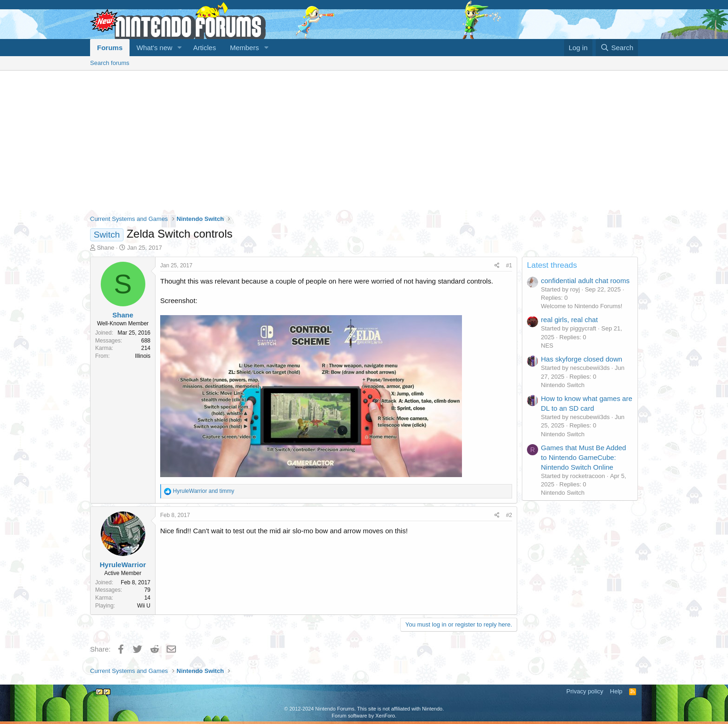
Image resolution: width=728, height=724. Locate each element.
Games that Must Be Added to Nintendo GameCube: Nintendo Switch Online (583, 457)
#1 (509, 265)
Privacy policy (585, 691)
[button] (180, 48)
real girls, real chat (569, 320)
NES (547, 346)
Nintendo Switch (563, 385)
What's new (154, 48)
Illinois (143, 356)
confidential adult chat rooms (585, 281)
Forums (110, 48)
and (203, 491)
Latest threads (552, 265)
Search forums (110, 63)
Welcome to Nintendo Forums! (582, 306)
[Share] (497, 266)
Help (616, 691)
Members (244, 48)
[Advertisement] (364, 140)
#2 (509, 515)
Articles (205, 48)
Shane (106, 248)
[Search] (617, 48)
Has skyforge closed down (582, 359)
